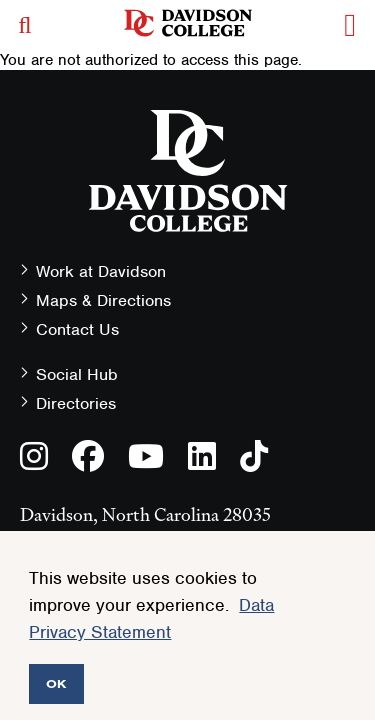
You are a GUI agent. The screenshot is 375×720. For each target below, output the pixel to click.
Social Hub (77, 374)
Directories (76, 403)
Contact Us (77, 329)
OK (56, 683)
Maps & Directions (103, 300)
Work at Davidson (101, 271)
